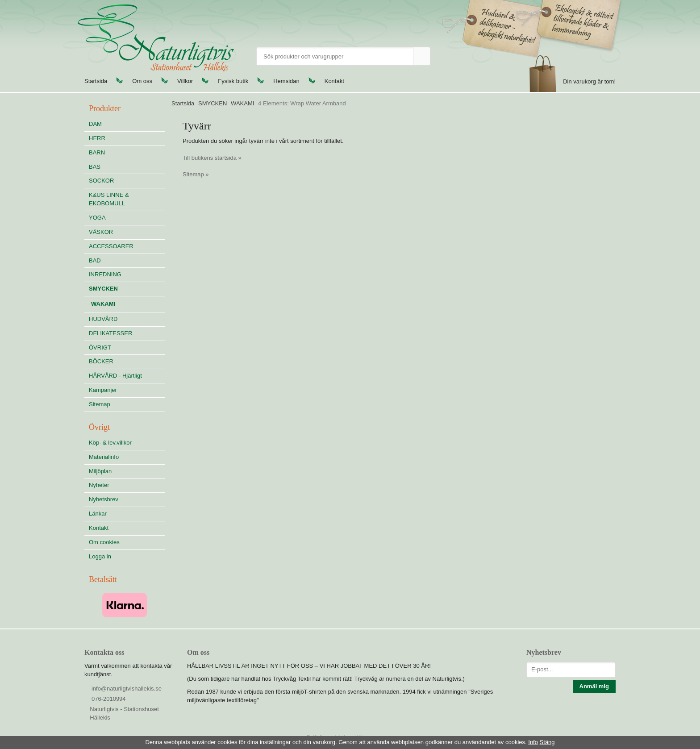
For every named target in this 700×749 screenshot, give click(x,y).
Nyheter (99, 485)
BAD (95, 260)
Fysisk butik (233, 81)
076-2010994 (109, 699)
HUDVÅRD (127, 319)
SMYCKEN (127, 289)
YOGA (97, 218)
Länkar (98, 514)
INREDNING (127, 274)
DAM (95, 124)
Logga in (100, 556)
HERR (97, 138)
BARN (97, 152)
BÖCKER (101, 361)
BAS (95, 167)
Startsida (96, 81)
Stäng (547, 742)
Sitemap (100, 404)
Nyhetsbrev (104, 499)
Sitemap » (196, 174)
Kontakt (334, 81)
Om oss (142, 81)
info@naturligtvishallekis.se (127, 689)
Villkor (185, 81)
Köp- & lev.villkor (110, 443)
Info (533, 742)
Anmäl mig (594, 686)
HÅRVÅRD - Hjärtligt (115, 376)
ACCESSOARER (111, 246)
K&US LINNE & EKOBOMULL (109, 199)
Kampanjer (103, 390)
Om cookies (104, 542)
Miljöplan (100, 471)
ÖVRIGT (100, 347)
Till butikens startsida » (212, 158)
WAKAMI (103, 304)
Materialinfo (104, 457)
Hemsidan (286, 81)
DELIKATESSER (127, 333)
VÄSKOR (101, 232)
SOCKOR (101, 181)
